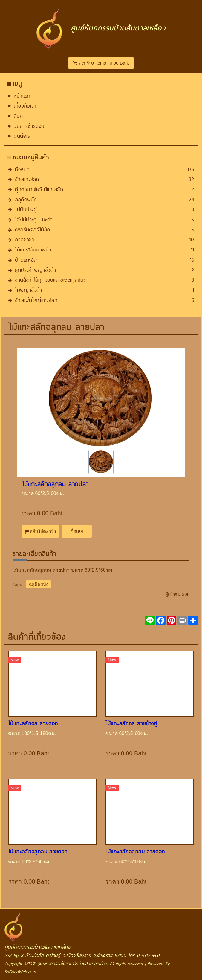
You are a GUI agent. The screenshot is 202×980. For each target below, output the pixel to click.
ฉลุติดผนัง (26, 199)
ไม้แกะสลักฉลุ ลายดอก (33, 723)
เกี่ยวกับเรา (25, 106)
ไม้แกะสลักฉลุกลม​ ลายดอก (38, 851)
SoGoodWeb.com (20, 972)
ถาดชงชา (25, 239)
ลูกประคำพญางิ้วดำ (35, 270)
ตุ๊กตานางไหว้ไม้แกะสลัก (39, 189)
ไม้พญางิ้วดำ (28, 290)
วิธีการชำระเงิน (29, 126)
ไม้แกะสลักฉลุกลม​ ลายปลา (55, 484)
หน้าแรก (22, 96)
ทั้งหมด (22, 169)
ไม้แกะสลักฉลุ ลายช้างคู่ (131, 723)
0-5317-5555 (149, 955)
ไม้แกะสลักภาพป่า (33, 250)
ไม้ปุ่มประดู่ (26, 209)
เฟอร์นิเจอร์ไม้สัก (32, 230)
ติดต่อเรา (23, 136)
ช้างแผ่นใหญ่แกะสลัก (36, 300)
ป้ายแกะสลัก (27, 260)
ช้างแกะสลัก (27, 179)
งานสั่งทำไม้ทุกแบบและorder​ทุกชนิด (51, 280)
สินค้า (20, 116)
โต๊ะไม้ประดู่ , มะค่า (34, 219)
